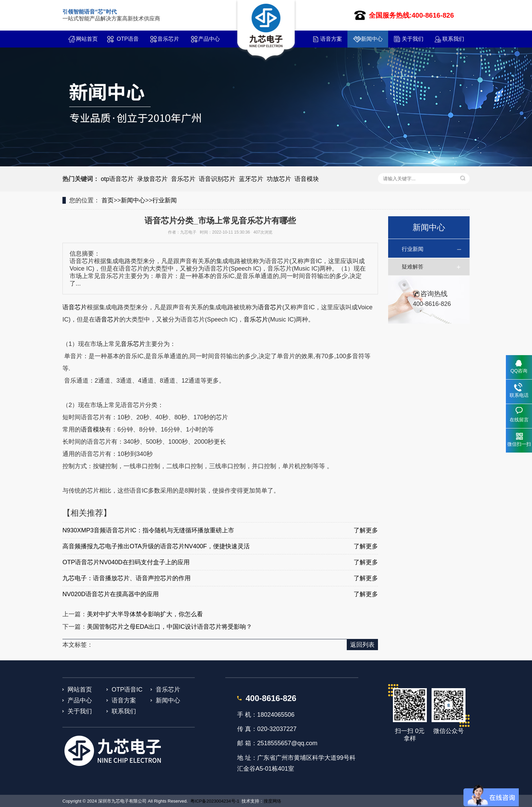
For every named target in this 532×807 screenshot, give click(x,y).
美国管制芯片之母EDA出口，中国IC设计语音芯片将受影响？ (169, 627)
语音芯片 (75, 307)
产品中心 (209, 39)
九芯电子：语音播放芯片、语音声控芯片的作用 (127, 578)
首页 (108, 200)
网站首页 (87, 39)
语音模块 (307, 179)
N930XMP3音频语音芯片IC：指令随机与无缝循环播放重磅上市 (148, 530)
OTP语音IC (128, 42)
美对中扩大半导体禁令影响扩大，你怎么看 (145, 614)
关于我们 (413, 39)
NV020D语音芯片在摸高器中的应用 (111, 594)
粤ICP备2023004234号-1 (215, 801)
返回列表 (362, 645)
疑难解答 (413, 267)
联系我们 (453, 39)
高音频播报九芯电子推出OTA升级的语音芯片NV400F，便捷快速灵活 (156, 546)
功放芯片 (279, 179)
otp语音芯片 (117, 179)
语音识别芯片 (217, 179)
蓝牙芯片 (251, 179)
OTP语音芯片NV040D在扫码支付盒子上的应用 (126, 562)
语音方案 (331, 39)
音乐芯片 (168, 39)
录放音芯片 (152, 179)
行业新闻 (165, 200)
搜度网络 (272, 801)
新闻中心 (372, 39)
